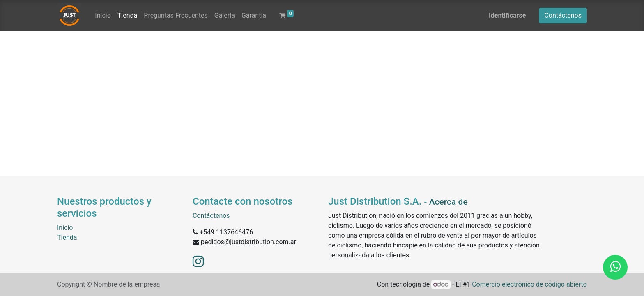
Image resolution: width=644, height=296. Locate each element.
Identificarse (507, 15)
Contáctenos (563, 15)
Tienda (67, 237)
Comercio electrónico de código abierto (529, 284)
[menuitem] (103, 16)
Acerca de (448, 202)
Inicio (65, 228)
